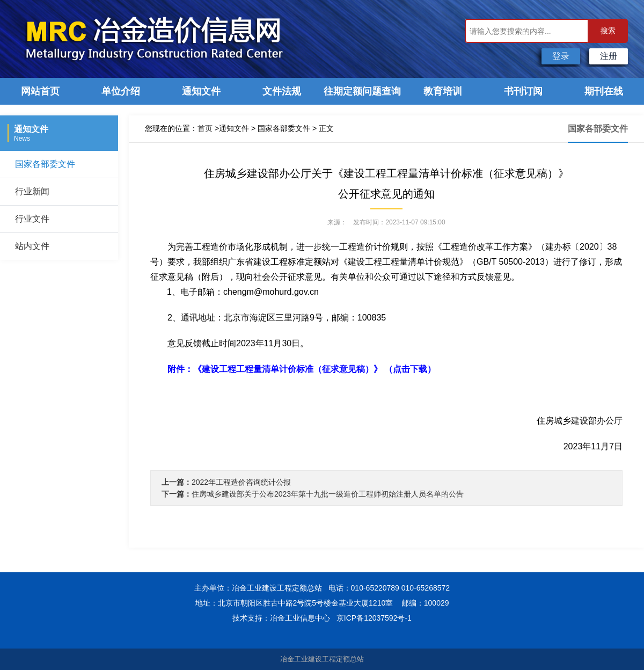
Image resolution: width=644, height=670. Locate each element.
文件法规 (282, 91)
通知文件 (201, 91)
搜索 (608, 31)
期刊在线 (604, 91)
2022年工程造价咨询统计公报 (241, 482)
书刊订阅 (523, 91)
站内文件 (32, 246)
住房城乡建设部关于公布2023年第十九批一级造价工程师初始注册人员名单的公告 (328, 494)
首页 (205, 128)
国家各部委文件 (45, 164)
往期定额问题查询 (362, 91)
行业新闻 (32, 191)
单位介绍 (121, 91)
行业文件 (32, 219)
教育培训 (443, 91)
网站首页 (40, 91)
